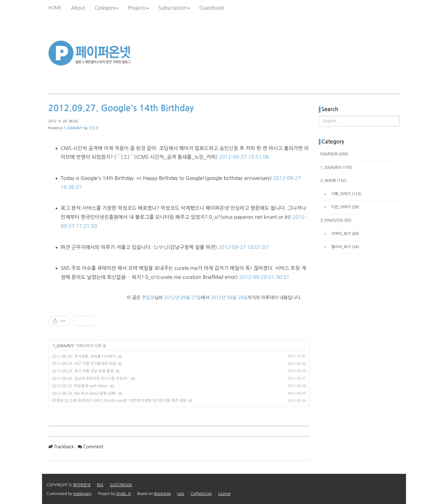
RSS (100, 485)
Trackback (64, 447)
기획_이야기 (346, 194)
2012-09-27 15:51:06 (244, 157)
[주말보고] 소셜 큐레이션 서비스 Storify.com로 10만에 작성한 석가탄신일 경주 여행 (119, 401)
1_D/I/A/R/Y (63, 346)
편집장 (93, 128)
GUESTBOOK (121, 485)
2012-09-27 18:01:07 (244, 247)
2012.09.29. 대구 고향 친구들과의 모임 (84, 364)
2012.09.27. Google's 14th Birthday (121, 108)
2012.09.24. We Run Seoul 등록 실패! (84, 393)
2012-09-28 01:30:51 (264, 277)
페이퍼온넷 (82, 485)
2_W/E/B (333, 181)
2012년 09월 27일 (182, 298)
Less (181, 494)
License (224, 494)
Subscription (174, 8)
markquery (82, 494)
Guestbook (212, 8)
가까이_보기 (345, 234)
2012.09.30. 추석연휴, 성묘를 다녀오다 (84, 356)
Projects (138, 8)
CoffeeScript (201, 494)
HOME (55, 8)
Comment (93, 447)
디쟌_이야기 (345, 207)
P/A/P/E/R (334, 154)
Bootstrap (162, 494)
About (78, 8)
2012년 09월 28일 (229, 298)
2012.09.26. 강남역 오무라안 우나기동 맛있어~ (90, 379)
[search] (359, 121)
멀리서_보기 (345, 247)
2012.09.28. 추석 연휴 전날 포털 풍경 (83, 371)
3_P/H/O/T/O (336, 220)
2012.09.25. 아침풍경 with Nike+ (80, 386)
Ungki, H (124, 494)
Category (107, 8)
